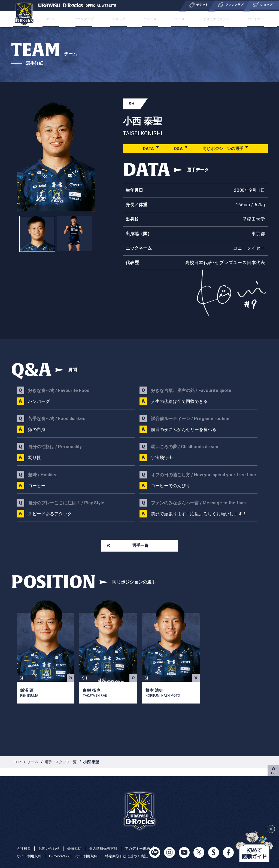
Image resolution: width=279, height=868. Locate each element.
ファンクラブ (98, 19)
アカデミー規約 (30, 848)
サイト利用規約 (64, 848)
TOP (18, 763)
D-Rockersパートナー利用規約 (111, 848)
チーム (34, 763)
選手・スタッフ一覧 (64, 763)
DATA (146, 149)
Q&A (177, 149)
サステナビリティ (201, 19)
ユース (171, 19)
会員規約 (78, 841)
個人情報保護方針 (108, 841)
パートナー (235, 19)
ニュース (149, 19)
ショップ (125, 19)
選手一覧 (140, 546)
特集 (257, 19)
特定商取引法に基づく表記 (40, 856)
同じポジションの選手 (223, 149)
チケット (50, 19)
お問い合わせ (51, 841)
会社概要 (24, 841)
